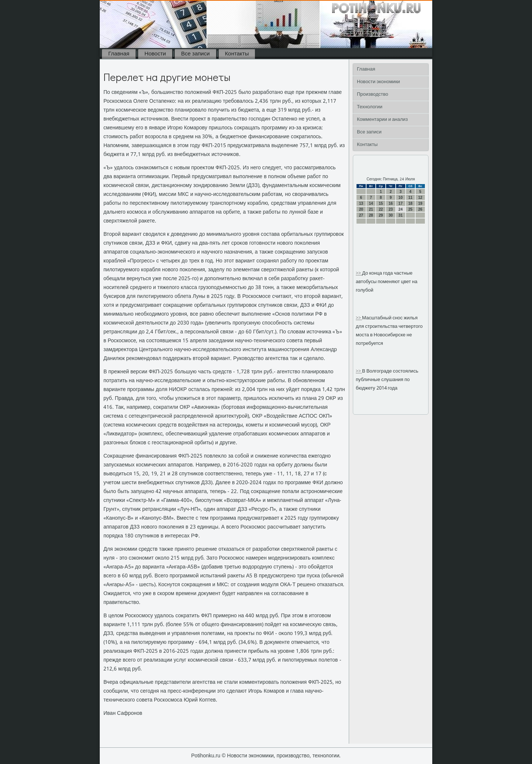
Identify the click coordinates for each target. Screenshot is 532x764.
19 (420, 203)
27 (361, 215)
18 (410, 203)
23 (391, 209)
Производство (373, 94)
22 (381, 209)
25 (410, 209)
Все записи (195, 54)
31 (401, 215)
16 (391, 203)
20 (361, 209)
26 (420, 209)
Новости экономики (378, 82)
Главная (119, 54)
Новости (155, 54)
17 (401, 203)
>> (359, 273)
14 (371, 203)
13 (361, 203)
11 (410, 198)
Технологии (370, 107)
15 (381, 203)
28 (371, 215)
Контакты (237, 54)
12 (420, 198)
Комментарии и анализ (382, 120)
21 (371, 209)
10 (401, 198)
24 (401, 209)
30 (391, 215)
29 (381, 215)
